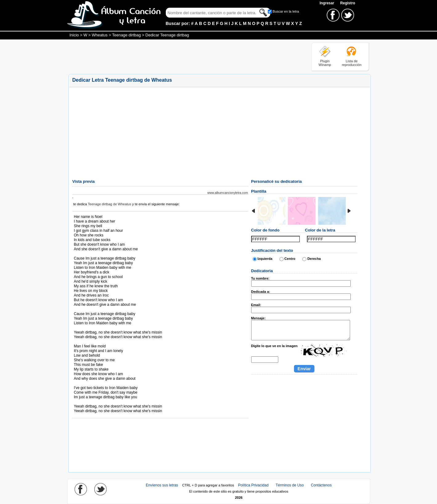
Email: (256, 305)
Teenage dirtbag (127, 35)
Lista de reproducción (352, 63)
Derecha (314, 259)
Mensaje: (258, 318)
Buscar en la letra (286, 11)
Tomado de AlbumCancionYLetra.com (100, 402)
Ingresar (327, 3)
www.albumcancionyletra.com (228, 193)
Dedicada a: (261, 292)
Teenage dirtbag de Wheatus (110, 204)
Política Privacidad (253, 485)
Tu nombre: (260, 278)
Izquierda (265, 259)
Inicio (74, 35)
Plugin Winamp (325, 63)
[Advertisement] (181, 56)
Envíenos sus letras (162, 485)
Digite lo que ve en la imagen (274, 346)
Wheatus (100, 35)
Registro (348, 3)
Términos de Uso (290, 485)
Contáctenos (321, 485)
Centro (290, 259)
